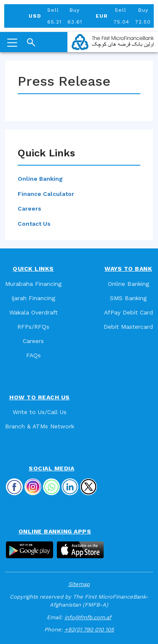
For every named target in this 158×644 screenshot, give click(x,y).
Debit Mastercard (128, 327)
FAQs (33, 355)
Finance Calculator (46, 194)
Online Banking (40, 179)
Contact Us (34, 224)
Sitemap (79, 584)
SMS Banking (128, 298)
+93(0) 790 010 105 (89, 629)
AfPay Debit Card (129, 312)
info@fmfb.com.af (88, 617)
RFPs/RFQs (33, 327)
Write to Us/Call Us (40, 412)
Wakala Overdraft (33, 312)
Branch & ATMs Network (40, 426)
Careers (29, 209)
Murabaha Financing (33, 284)
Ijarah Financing (33, 298)
